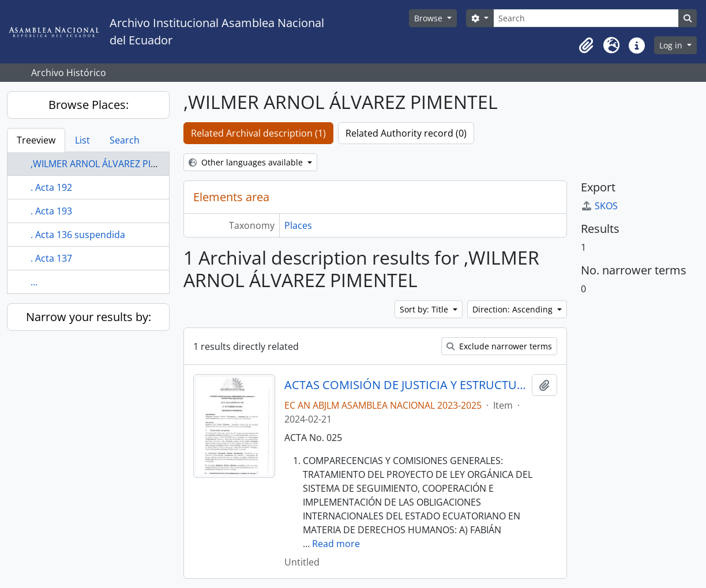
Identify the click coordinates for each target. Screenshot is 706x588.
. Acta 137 (51, 258)
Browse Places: (89, 105)
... (34, 282)
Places (298, 225)
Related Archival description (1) (258, 133)
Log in (672, 45)
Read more (336, 544)
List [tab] (82, 140)
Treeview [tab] (36, 140)
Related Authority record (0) (406, 133)
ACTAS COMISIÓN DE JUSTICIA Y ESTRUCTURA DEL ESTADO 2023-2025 (406, 385)
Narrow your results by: (89, 317)
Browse (429, 18)
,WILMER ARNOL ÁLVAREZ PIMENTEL (108, 164)
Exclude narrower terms (499, 346)
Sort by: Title (425, 309)
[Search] (586, 18)
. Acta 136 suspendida (78, 235)
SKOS (599, 206)
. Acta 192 (51, 187)
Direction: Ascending (514, 309)
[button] (586, 46)
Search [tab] (125, 140)
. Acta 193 (51, 211)
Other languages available (247, 162)
